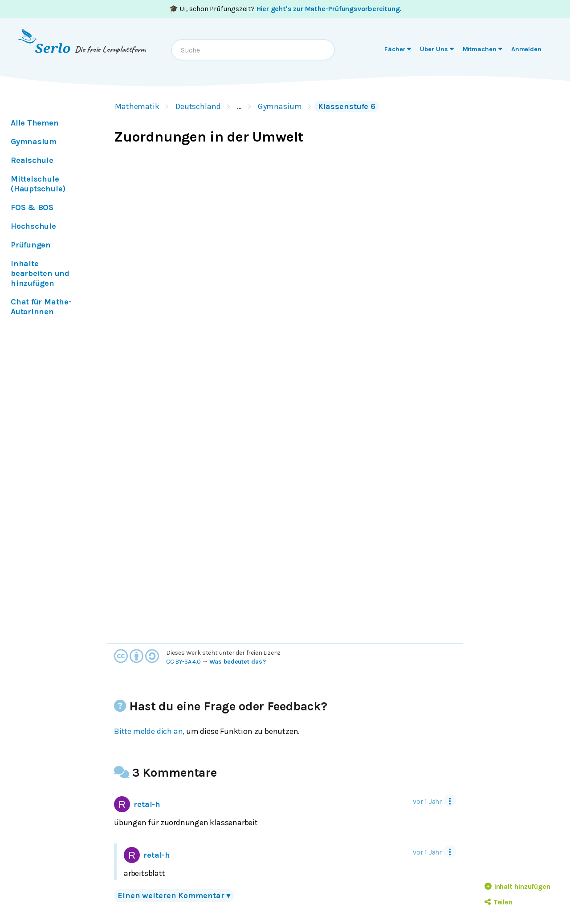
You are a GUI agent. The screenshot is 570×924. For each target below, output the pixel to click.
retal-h (137, 804)
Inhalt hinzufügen (517, 886)
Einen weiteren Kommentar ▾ (174, 896)
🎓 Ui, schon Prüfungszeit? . (285, 9)
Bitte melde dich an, (149, 731)
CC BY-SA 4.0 (183, 662)
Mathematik (137, 106)
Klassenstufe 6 (347, 106)
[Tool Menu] (450, 801)
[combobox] (253, 50)
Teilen (499, 902)
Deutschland (198, 106)
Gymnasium (280, 106)
